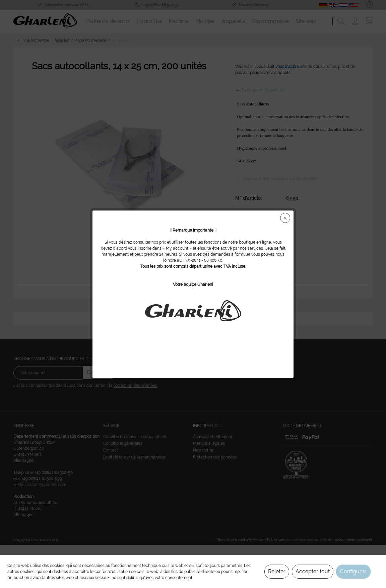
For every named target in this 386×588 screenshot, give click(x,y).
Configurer (353, 571)
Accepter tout (313, 571)
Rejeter (277, 571)
